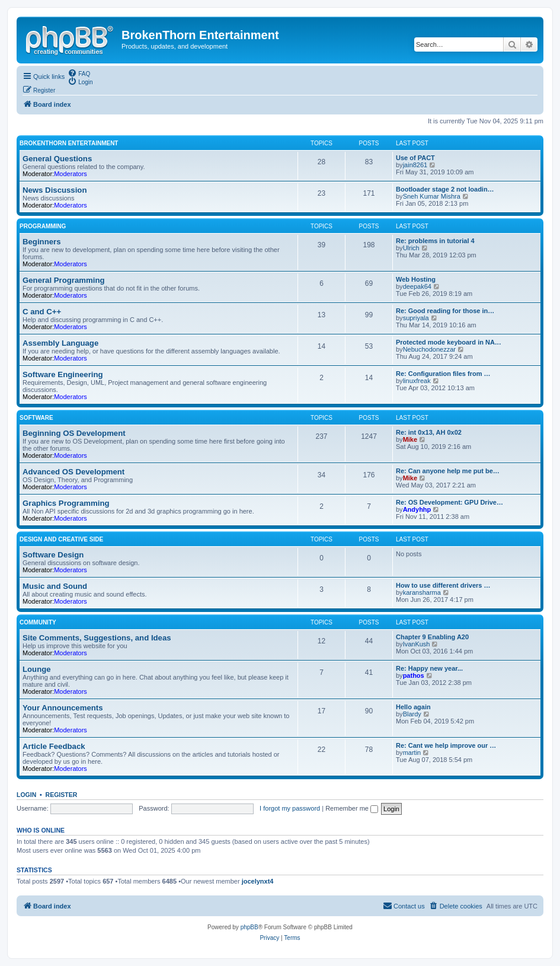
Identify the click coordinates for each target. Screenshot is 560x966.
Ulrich (411, 248)
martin (412, 753)
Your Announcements (63, 708)
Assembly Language (60, 343)
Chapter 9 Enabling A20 (432, 637)
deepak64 (417, 286)
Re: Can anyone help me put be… (448, 471)
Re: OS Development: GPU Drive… (449, 502)
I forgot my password (290, 808)
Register (62, 795)
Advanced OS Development (73, 472)
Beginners (42, 242)
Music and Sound (55, 586)
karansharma (422, 592)
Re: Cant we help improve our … (446, 745)
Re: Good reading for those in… (445, 311)
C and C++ (42, 312)
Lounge (37, 669)
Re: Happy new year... (429, 668)
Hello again (413, 707)
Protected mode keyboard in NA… (449, 342)
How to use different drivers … (443, 585)
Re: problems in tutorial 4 (435, 241)
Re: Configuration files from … (443, 374)
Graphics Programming (66, 503)
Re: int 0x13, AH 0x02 (429, 432)
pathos (414, 675)
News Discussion (55, 190)
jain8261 (415, 165)
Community (38, 622)
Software (36, 418)
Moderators (71, 174)
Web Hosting (416, 279)
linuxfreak (417, 381)
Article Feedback (54, 746)
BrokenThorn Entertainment (69, 143)
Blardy (412, 714)
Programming (43, 226)
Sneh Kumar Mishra (432, 196)
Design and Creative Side (61, 539)
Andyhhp (417, 509)
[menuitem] (79, 73)
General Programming (64, 280)
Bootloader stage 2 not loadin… (445, 189)
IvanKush (417, 644)
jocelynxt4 (258, 881)
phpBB (249, 927)
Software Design (53, 555)
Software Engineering (63, 374)
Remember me (352, 808)
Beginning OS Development (74, 433)
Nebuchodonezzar (429, 349)
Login (26, 795)
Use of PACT (415, 158)
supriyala (416, 318)
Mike (410, 439)
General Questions (57, 159)
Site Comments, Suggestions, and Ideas (97, 638)
